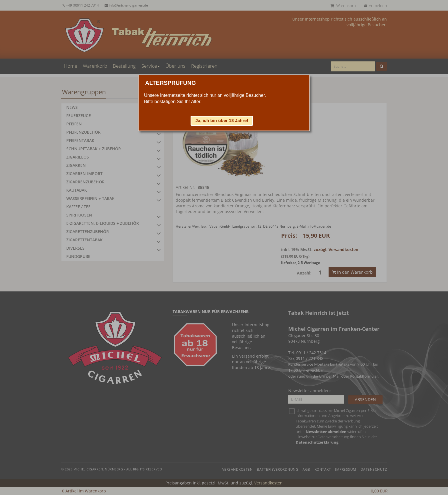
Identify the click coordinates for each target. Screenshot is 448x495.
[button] (222, 121)
